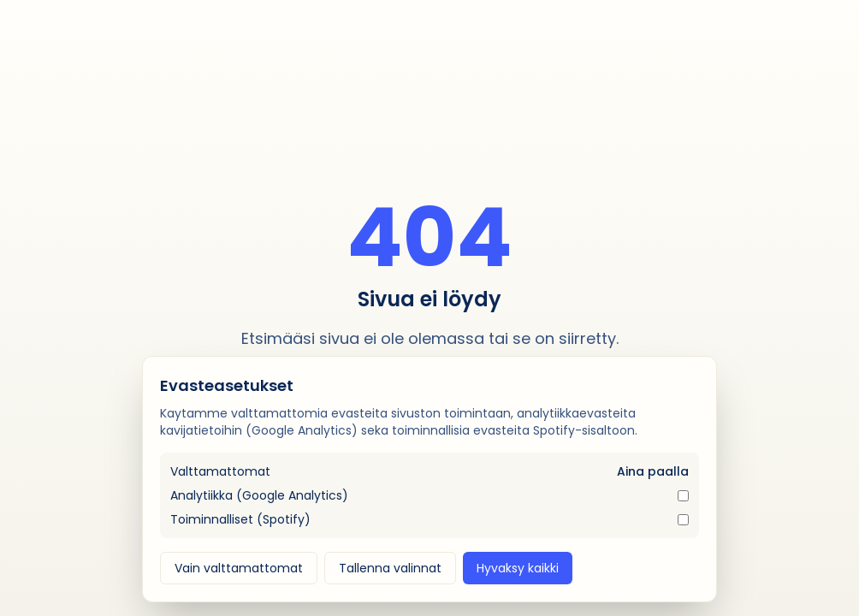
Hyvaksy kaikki (518, 568)
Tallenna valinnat (390, 568)
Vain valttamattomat (239, 568)
